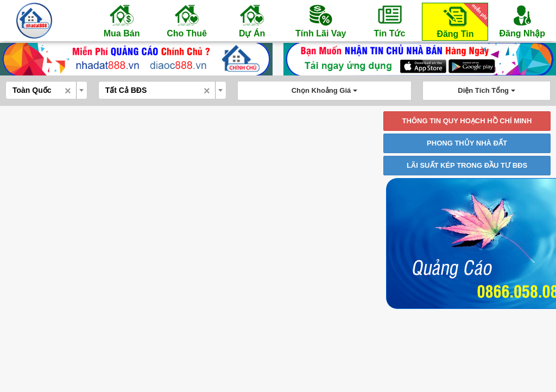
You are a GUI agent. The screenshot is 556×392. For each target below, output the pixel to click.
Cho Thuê (187, 21)
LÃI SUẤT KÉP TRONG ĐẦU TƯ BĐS (467, 165)
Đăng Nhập (522, 21)
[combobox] (46, 90)
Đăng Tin (460, 21)
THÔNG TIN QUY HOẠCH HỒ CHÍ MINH (467, 121)
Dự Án (252, 21)
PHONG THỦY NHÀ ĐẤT (467, 143)
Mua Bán (122, 21)
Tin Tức (389, 21)
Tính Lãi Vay (321, 21)
